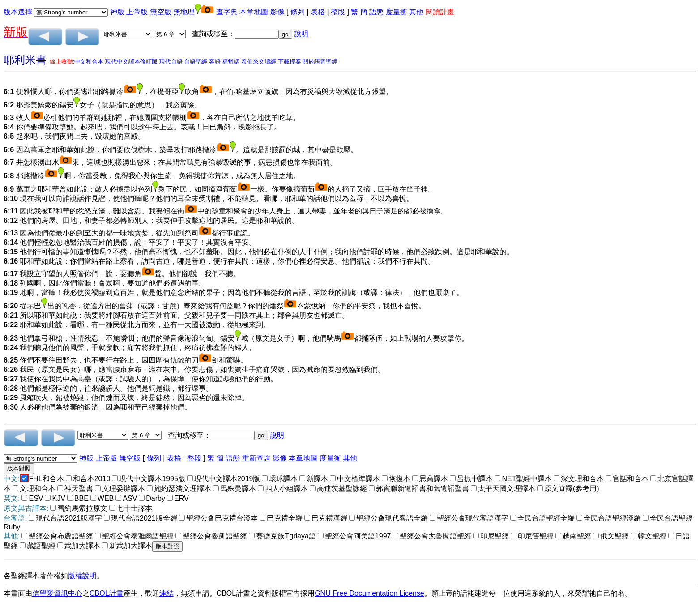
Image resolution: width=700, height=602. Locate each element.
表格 (318, 12)
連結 (166, 593)
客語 (215, 62)
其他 (416, 12)
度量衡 (397, 12)
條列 (298, 12)
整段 (338, 12)
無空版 (161, 12)
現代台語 (171, 62)
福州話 (231, 62)
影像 (277, 12)
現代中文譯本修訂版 (131, 62)
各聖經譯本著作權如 (36, 576)
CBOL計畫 (107, 593)
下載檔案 (290, 62)
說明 (301, 34)
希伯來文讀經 (259, 62)
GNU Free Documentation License (369, 593)
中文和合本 (89, 62)
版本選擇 (18, 12)
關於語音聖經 (320, 62)
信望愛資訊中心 (57, 593)
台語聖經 (196, 62)
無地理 (184, 12)
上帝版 (137, 12)
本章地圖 (254, 12)
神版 (117, 12)
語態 (376, 12)
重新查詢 (256, 458)
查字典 (227, 12)
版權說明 (82, 576)
